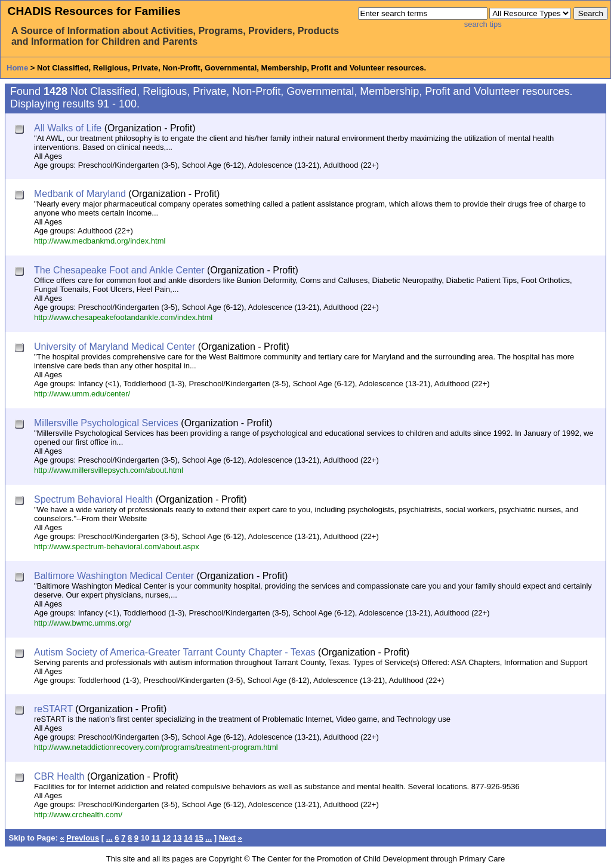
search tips (483, 24)
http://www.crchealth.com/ (78, 815)
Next (227, 838)
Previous (83, 838)
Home (17, 68)
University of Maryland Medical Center (115, 347)
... (109, 838)
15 (199, 838)
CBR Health (59, 776)
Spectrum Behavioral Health (93, 499)
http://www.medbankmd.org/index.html (100, 241)
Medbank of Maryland (80, 194)
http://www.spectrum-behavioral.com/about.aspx (117, 547)
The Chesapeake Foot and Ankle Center (119, 270)
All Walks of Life (68, 128)
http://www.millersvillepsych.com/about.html (109, 470)
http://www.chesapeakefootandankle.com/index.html (123, 317)
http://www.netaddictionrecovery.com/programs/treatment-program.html (156, 747)
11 (156, 838)
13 (177, 838)
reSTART (53, 709)
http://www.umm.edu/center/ (82, 394)
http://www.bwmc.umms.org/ (83, 623)
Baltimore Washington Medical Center (114, 576)
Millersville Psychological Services (106, 423)
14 (188, 838)
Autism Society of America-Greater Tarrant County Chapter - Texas (175, 652)
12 (166, 838)
